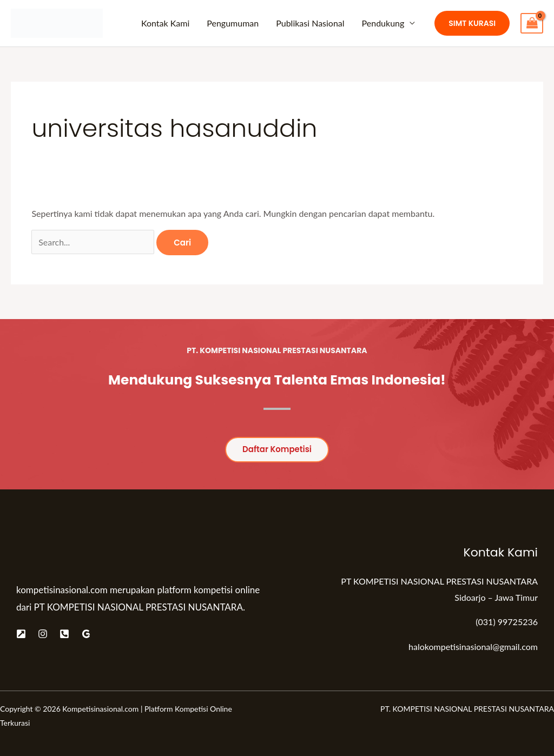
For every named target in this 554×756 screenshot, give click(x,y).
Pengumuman (233, 23)
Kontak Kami (165, 23)
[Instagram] (43, 634)
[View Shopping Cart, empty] (532, 24)
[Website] (21, 634)
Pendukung (383, 23)
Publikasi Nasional (310, 23)
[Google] (86, 634)
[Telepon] (64, 634)
